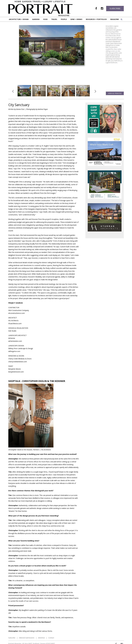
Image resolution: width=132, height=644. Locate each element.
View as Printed (115, 93)
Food (45, 19)
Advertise (41, 638)
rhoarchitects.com (15, 323)
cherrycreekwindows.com (18, 362)
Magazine (115, 19)
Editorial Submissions (27, 638)
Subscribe (115, 8)
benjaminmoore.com (16, 372)
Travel (54, 19)
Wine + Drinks (76, 19)
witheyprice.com (14, 351)
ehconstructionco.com (17, 313)
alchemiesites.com (15, 341)
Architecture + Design (19, 19)
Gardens (36, 19)
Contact (51, 638)
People (64, 19)
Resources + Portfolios (96, 19)
